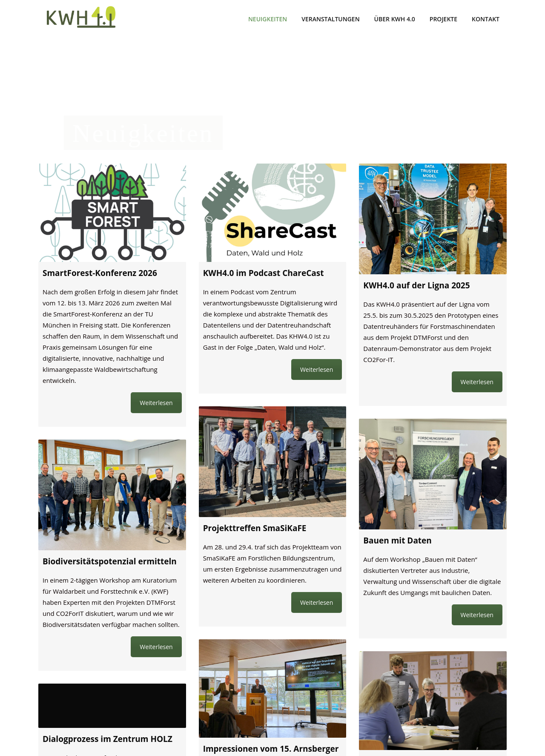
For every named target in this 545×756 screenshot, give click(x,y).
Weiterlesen (156, 403)
